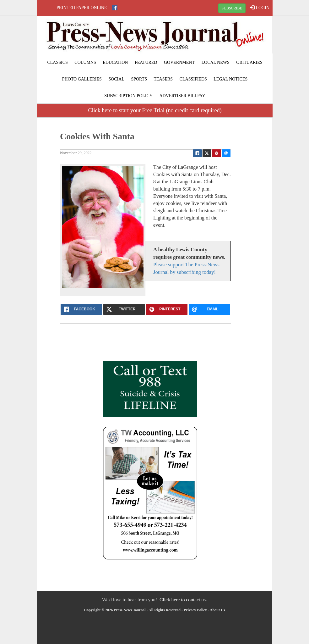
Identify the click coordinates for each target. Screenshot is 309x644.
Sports (139, 79)
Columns (85, 62)
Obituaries (249, 62)
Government (179, 62)
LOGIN (260, 8)
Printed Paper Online (82, 8)
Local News (215, 62)
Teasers (163, 79)
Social (116, 79)
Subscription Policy (128, 96)
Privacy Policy (195, 610)
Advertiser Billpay (182, 96)
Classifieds (193, 79)
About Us (217, 610)
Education (115, 62)
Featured (146, 62)
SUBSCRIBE (232, 8)
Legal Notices (230, 79)
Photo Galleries (82, 79)
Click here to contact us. (183, 600)
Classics (57, 62)
